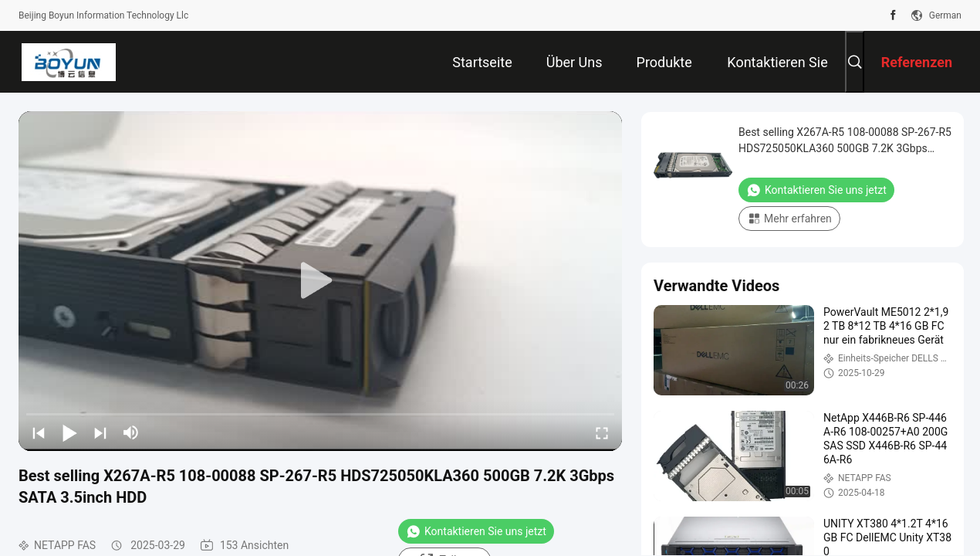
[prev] (39, 432)
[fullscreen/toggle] (602, 432)
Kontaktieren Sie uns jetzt (476, 531)
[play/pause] (69, 432)
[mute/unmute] (131, 432)
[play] (320, 281)
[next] (100, 432)
